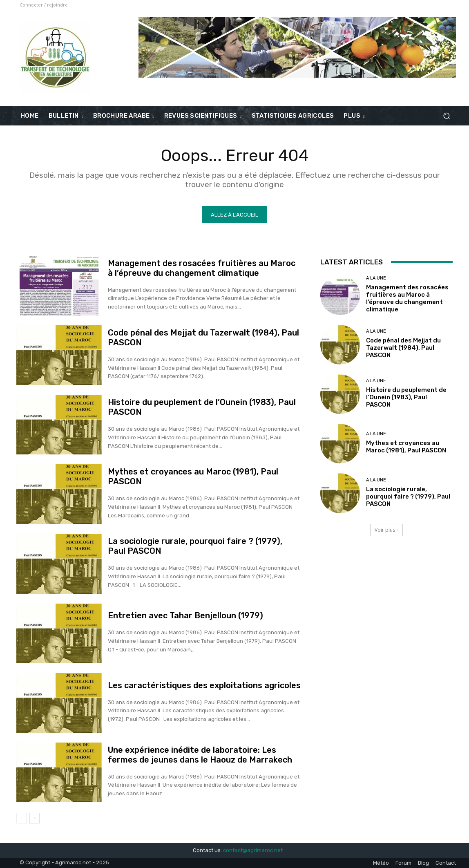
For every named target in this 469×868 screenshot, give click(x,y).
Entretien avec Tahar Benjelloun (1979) (185, 615)
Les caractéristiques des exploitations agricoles (204, 685)
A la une (376, 278)
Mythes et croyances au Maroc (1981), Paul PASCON (406, 447)
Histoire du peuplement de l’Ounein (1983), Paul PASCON (406, 397)
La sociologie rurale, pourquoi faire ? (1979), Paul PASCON (408, 497)
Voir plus (387, 530)
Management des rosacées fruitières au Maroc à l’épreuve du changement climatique (202, 268)
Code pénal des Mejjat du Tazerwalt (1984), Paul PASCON (403, 348)
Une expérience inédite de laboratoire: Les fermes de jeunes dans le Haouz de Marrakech (200, 755)
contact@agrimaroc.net (253, 850)
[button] (446, 116)
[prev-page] (21, 818)
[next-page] (35, 818)
